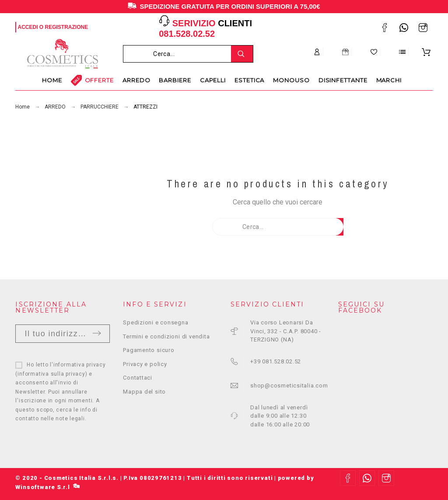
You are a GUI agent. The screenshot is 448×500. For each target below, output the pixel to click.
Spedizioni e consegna (156, 322)
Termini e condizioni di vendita (166, 336)
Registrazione (67, 27)
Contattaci (138, 378)
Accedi (28, 27)
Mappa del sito (144, 392)
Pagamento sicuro (149, 350)
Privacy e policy (145, 364)
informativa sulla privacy (51, 374)
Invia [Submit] (97, 333)
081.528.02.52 (187, 34)
